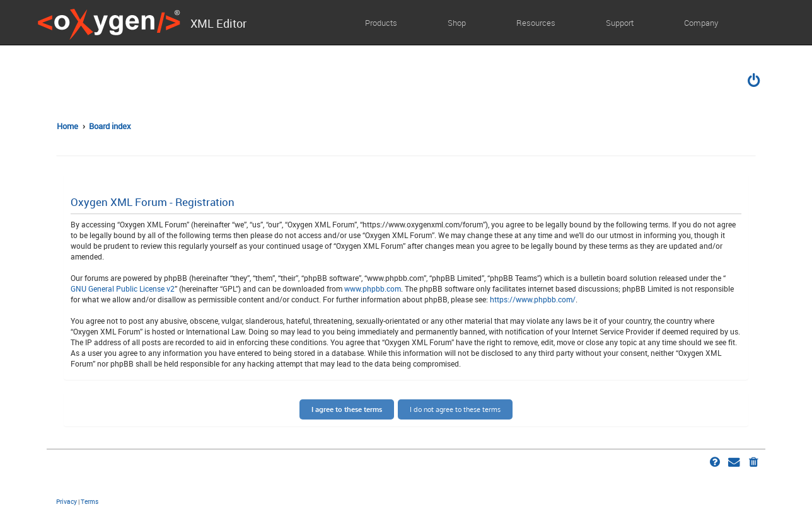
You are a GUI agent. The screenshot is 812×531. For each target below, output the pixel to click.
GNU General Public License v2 (123, 288)
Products (381, 23)
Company (701, 23)
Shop (457, 23)
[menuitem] (755, 82)
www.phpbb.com (373, 288)
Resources (536, 23)
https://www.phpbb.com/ (533, 299)
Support (620, 23)
